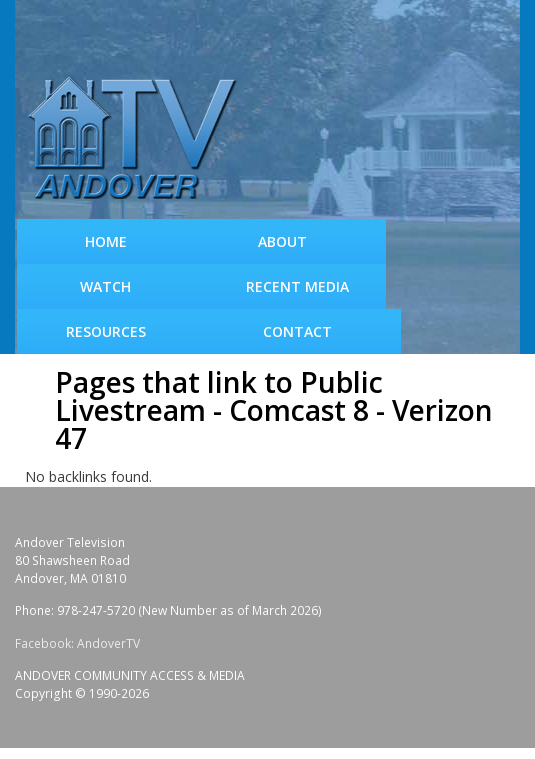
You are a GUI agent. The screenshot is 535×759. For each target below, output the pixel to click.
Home (106, 241)
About (282, 241)
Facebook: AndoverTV (77, 643)
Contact (297, 331)
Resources (106, 331)
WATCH (105, 286)
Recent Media (297, 286)
